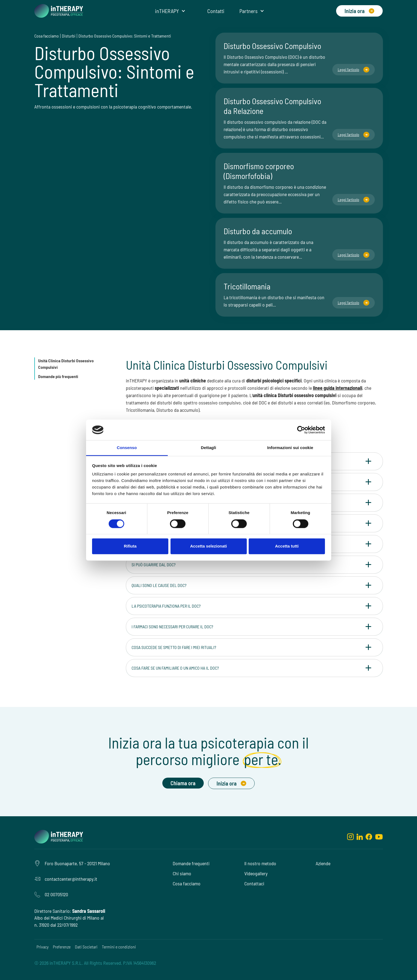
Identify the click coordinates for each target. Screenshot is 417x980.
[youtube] (379, 836)
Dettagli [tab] (209, 448)
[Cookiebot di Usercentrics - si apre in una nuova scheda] (301, 430)
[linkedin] (360, 836)
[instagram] (350, 836)
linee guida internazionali (338, 388)
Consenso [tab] (127, 448)
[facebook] (369, 836)
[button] (170, 11)
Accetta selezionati (208, 546)
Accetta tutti (287, 546)
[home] (59, 11)
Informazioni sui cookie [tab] (290, 448)
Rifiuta (130, 546)
